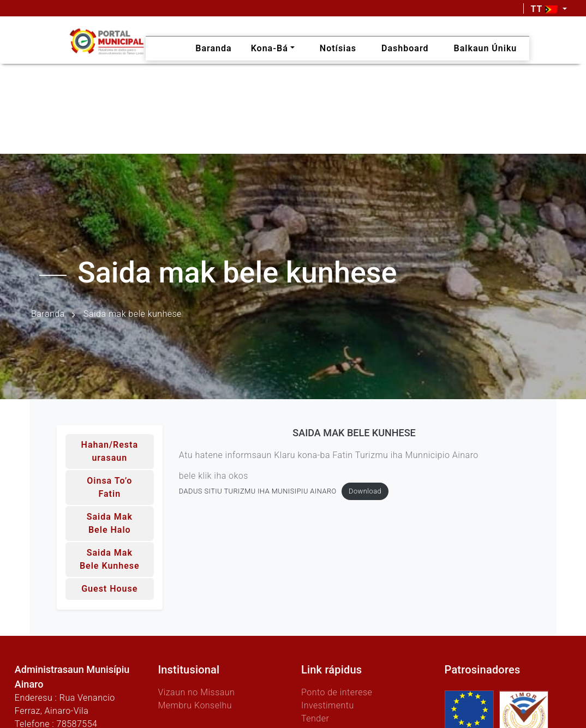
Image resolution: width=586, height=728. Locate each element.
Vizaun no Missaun (196, 692)
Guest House (109, 589)
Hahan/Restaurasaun (110, 451)
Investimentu (328, 705)
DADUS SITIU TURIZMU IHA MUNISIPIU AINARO (258, 492)
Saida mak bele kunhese (110, 559)
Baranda (48, 314)
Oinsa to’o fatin (109, 487)
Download (365, 492)
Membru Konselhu (195, 705)
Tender (315, 718)
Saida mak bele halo (110, 523)
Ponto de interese (337, 692)
